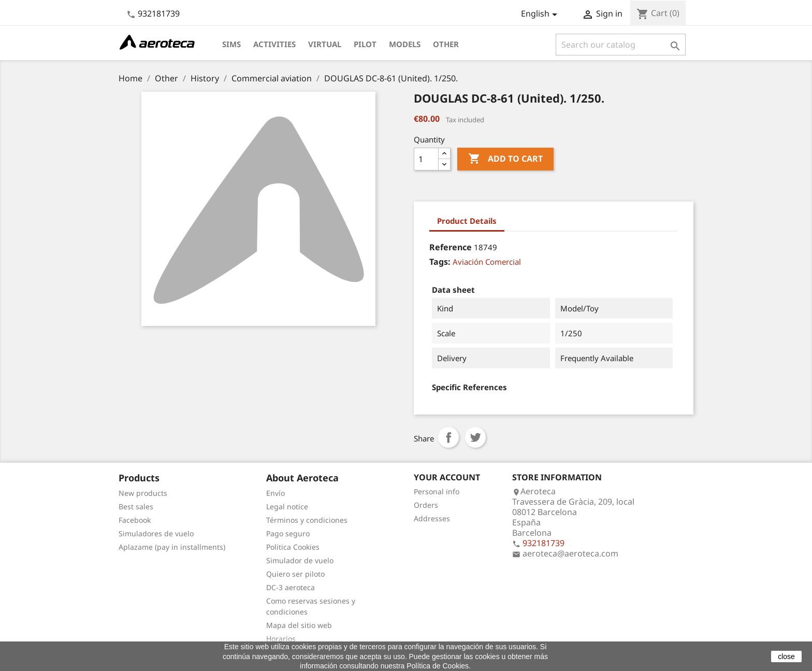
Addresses (432, 518)
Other (446, 44)
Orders (426, 505)
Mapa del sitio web (299, 625)
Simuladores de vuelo (156, 533)
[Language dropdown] (541, 15)
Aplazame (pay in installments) (172, 547)
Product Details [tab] (467, 221)
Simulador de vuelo (300, 560)
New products (143, 493)
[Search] (621, 45)
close (786, 656)
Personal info (437, 491)
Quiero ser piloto (295, 574)
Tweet (475, 437)
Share (448, 437)
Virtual (325, 44)
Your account (447, 477)
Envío (275, 493)
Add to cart (505, 159)
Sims (231, 44)
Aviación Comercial (487, 262)
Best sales (136, 506)
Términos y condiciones (307, 520)
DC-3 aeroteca (291, 587)
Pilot (365, 44)
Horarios (281, 639)
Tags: (440, 262)
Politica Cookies (293, 547)
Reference (451, 247)
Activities (274, 44)
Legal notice (287, 506)
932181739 (159, 13)
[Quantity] (426, 159)
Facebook (135, 520)
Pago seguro (288, 533)
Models (405, 44)
